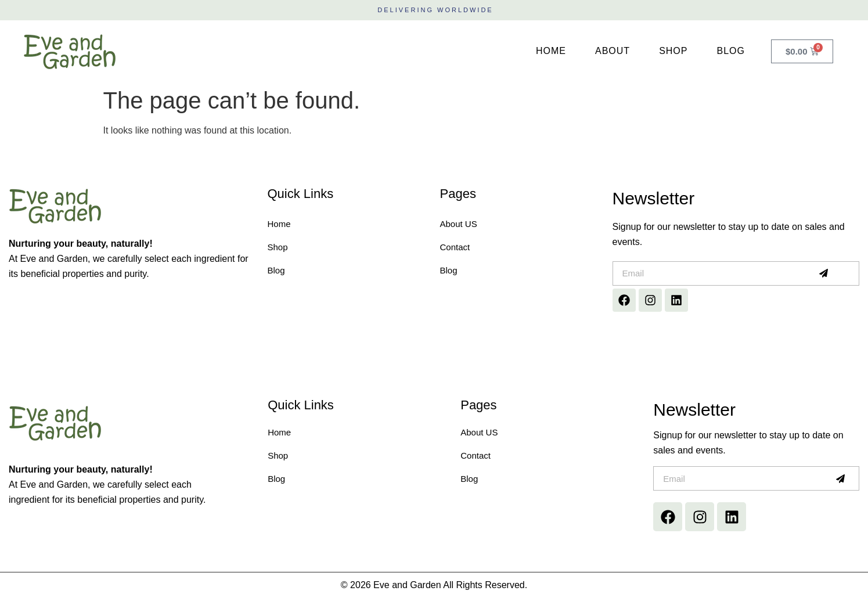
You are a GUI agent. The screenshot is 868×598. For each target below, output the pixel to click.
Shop (673, 51)
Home (551, 51)
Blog (730, 51)
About (613, 51)
